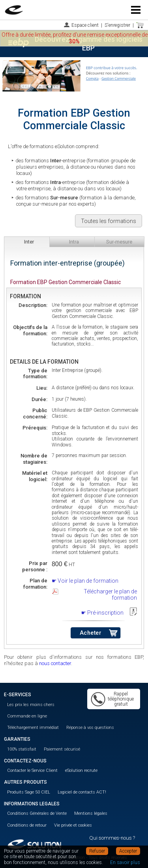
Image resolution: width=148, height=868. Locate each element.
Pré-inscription (105, 613)
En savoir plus (125, 862)
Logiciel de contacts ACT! (82, 792)
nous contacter (55, 663)
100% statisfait (22, 749)
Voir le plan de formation (88, 581)
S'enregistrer (117, 25)
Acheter (91, 633)
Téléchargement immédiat (33, 728)
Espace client (85, 25)
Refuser (97, 851)
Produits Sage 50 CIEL (29, 792)
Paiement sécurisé (62, 749)
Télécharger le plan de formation (110, 595)
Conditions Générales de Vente (37, 813)
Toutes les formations (109, 221)
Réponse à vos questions (90, 728)
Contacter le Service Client (32, 770)
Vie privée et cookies (73, 825)
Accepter (128, 851)
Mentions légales (91, 813)
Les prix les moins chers (31, 705)
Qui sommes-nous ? (112, 838)
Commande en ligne (27, 716)
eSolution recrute (81, 770)
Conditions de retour (27, 825)
